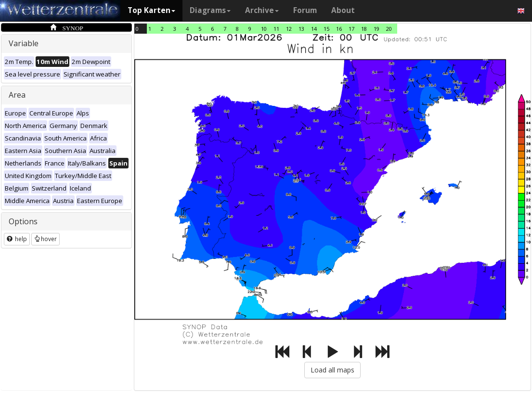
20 (389, 29)
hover (45, 239)
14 (314, 29)
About (343, 10)
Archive (262, 10)
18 (364, 29)
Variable (24, 43)
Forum (305, 10)
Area (17, 95)
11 (276, 29)
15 (326, 29)
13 (301, 29)
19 (376, 29)
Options (23, 221)
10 (264, 29)
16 (339, 29)
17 (351, 29)
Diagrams (210, 10)
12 (289, 29)
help (17, 239)
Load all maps (332, 370)
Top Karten (151, 10)
